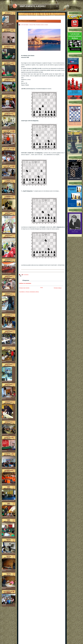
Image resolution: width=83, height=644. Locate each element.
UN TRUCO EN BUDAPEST (27, 21)
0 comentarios (26, 275)
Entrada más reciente (24, 288)
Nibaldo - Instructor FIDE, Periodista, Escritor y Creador (9, 24)
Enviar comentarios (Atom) (32, 292)
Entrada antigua (58, 288)
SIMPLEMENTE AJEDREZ (33, 6)
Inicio (42, 288)
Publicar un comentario (25, 283)
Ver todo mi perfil (5, 27)
